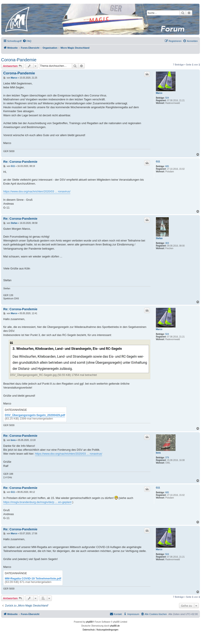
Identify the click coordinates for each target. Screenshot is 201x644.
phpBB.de (115, 626)
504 (167, 98)
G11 (158, 162)
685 (167, 166)
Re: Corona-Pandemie (20, 162)
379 (167, 458)
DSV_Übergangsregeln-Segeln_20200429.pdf (35, 415)
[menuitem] (27, 41)
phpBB (89, 622)
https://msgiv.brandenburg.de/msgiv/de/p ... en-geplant (37, 502)
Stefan (159, 238)
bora (158, 453)
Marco (159, 93)
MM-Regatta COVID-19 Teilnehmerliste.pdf (33, 579)
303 (167, 243)
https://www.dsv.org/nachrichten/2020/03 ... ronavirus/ (37, 191)
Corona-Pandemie (19, 60)
